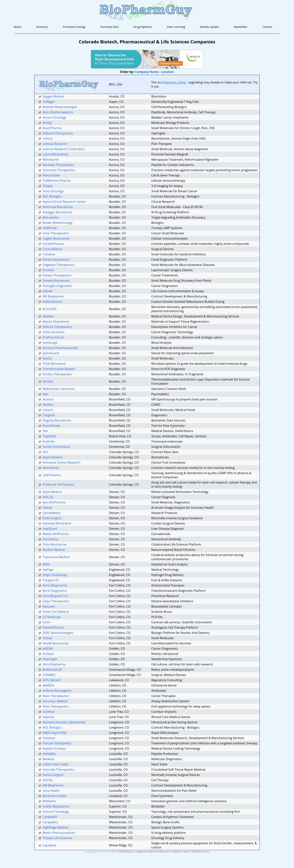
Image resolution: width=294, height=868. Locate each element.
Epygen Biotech (53, 96)
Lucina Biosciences (56, 154)
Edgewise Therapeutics (58, 265)
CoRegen (49, 102)
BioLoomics (51, 217)
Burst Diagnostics (55, 591)
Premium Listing (174, 82)
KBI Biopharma (53, 296)
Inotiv (46, 622)
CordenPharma (53, 244)
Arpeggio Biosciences (57, 212)
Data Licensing (176, 27)
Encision (48, 270)
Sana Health (51, 791)
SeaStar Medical (54, 550)
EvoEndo (49, 441)
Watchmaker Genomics (59, 389)
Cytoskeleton (52, 513)
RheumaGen (51, 175)
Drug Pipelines (143, 27)
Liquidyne (49, 845)
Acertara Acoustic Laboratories (64, 722)
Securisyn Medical (55, 701)
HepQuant (50, 529)
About (18, 27)
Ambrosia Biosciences (58, 207)
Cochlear (49, 712)
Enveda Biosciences (56, 281)
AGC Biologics (52, 196)
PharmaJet (50, 659)
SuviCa (47, 358)
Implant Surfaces (54, 748)
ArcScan (48, 654)
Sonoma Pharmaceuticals (60, 348)
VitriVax (48, 381)
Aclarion (48, 399)
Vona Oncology (53, 191)
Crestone (49, 254)
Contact (267, 27)
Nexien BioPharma (56, 534)
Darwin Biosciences (56, 260)
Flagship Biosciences (57, 420)
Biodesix (48, 759)
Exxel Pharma (52, 128)
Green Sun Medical (56, 612)
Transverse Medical (56, 557)
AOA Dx (48, 497)
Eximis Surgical (53, 775)
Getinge (48, 570)
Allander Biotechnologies (60, 107)
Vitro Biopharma (54, 664)
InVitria (48, 138)
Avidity (47, 123)
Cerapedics (50, 822)
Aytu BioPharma (54, 502)
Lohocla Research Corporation (64, 149)
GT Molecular (52, 617)
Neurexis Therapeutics (58, 165)
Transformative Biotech (59, 369)
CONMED (49, 675)
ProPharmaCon (53, 337)
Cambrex (49, 738)
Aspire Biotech (53, 457)
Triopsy (48, 186)
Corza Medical (52, 249)
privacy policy (90, 852)
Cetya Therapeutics (56, 601)
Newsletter (241, 27)
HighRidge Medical (55, 827)
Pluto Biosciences (55, 544)
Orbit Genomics (54, 332)
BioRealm (49, 801)
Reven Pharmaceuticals (59, 833)
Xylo (45, 394)
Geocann (49, 606)
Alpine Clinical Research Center (64, 202)
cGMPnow (50, 228)
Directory (42, 27)
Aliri (45, 452)
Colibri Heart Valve (55, 764)
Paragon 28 (51, 580)
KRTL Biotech (52, 680)
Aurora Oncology (54, 117)
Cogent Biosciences (56, 238)
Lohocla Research (55, 144)
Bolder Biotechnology (57, 223)
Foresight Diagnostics (57, 286)
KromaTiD (49, 309)
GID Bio (48, 780)
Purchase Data (110, 27)
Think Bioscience (54, 364)
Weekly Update (209, 27)
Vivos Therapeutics (56, 706)
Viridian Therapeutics (57, 374)
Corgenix (49, 415)
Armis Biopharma (55, 585)
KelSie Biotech (52, 302)
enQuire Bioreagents (57, 691)
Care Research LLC (55, 596)
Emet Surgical (52, 518)
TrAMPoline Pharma (57, 181)
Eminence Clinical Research (61, 462)
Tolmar (48, 638)
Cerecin (48, 410)
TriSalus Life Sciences (57, 838)
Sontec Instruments (56, 447)
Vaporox (48, 717)
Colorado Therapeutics (58, 770)
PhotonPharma (53, 627)
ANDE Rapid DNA (54, 733)
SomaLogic (50, 343)
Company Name (147, 72)
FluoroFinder (51, 426)
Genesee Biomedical (57, 523)
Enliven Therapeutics (57, 275)
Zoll (45, 431)
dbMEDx (48, 685)
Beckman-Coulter (55, 796)
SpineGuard (51, 353)
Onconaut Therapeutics (59, 170)
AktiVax (48, 405)
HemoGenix (51, 468)
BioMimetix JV (52, 670)
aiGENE (48, 649)
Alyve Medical (52, 492)
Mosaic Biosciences (56, 322)
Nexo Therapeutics (56, 696)
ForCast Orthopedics (57, 743)
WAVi (46, 564)
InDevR (48, 291)
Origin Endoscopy (55, 575)
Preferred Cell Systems (58, 484)
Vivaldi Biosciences (56, 643)
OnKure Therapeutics (57, 327)
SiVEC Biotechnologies (58, 633)
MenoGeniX (51, 160)
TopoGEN (49, 436)
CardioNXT (50, 817)
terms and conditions (108, 852)
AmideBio (49, 754)
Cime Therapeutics (56, 233)
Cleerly (47, 508)
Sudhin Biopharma (56, 806)
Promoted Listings (74, 27)
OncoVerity (50, 539)
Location (168, 72)
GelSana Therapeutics (58, 133)
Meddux (48, 316)
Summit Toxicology (56, 812)
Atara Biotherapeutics (58, 112)
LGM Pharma (52, 475)
